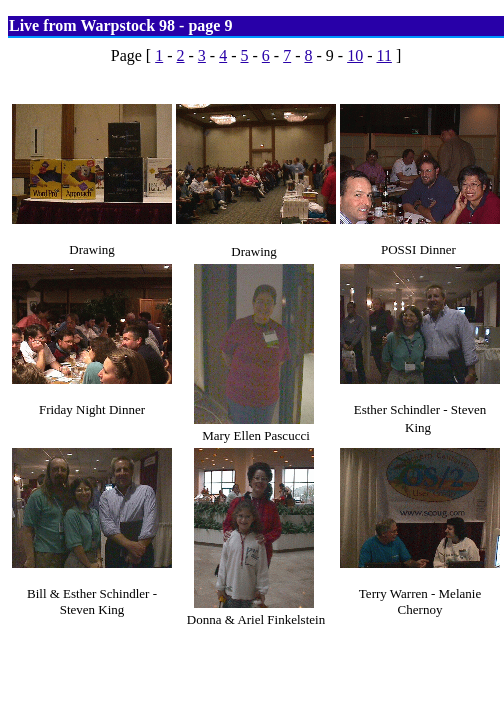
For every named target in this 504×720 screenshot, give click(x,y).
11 (383, 55)
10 (355, 55)
